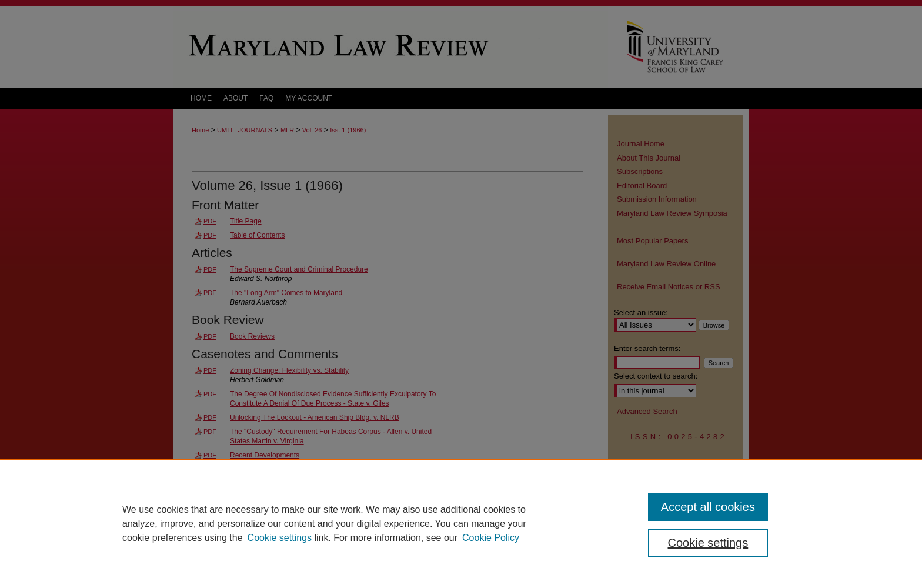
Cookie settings (280, 538)
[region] (461, 523)
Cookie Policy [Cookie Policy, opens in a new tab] (491, 538)
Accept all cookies (708, 507)
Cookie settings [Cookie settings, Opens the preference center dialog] (708, 543)
